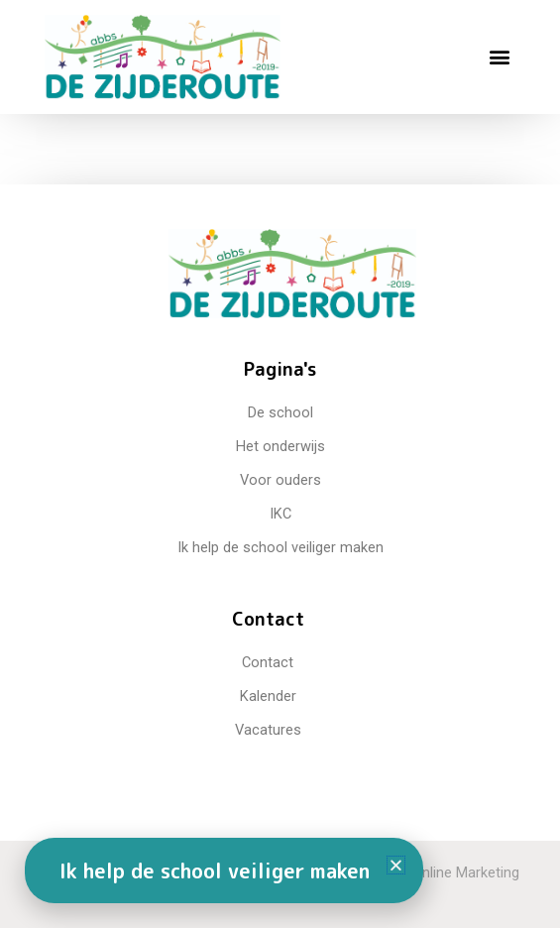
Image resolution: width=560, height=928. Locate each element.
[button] (499, 57)
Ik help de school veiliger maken (215, 870)
